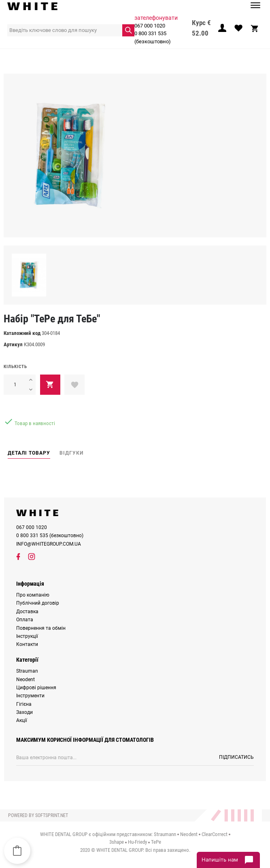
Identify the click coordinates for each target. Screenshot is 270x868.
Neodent (26, 680)
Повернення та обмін (41, 628)
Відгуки (71, 453)
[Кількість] (15, 385)
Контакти (27, 644)
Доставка (27, 612)
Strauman (27, 671)
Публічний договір (38, 603)
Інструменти (30, 696)
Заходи (24, 712)
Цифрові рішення (36, 688)
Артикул (13, 344)
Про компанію (33, 595)
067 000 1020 (150, 26)
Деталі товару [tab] (29, 453)
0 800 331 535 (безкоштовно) (153, 37)
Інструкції (27, 636)
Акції (22, 720)
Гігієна (24, 704)
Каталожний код (22, 333)
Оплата (25, 620)
